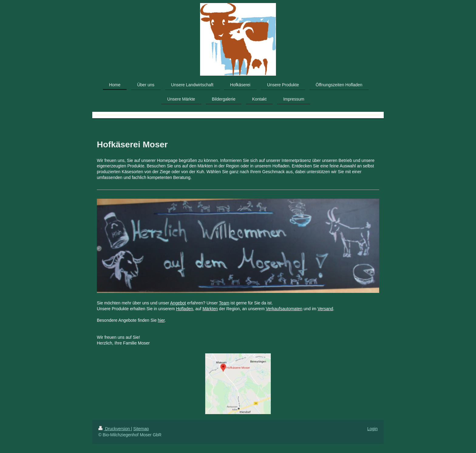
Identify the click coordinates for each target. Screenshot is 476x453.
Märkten (210, 309)
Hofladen (185, 309)
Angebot (178, 303)
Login (372, 429)
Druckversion (115, 429)
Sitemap (141, 429)
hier (161, 320)
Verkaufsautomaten (284, 309)
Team (224, 303)
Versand (325, 309)
